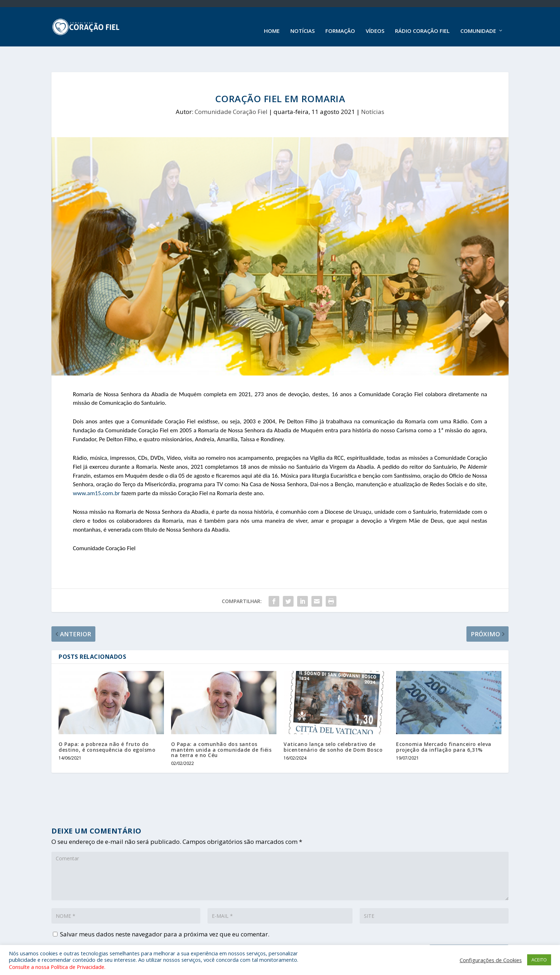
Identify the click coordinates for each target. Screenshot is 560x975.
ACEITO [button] (539, 960)
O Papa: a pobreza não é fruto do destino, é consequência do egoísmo (107, 727)
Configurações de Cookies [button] (491, 960)
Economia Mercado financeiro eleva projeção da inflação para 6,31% (444, 727)
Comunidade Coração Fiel (231, 92)
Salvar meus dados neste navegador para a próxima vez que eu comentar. (165, 915)
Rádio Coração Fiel (422, 23)
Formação (340, 23)
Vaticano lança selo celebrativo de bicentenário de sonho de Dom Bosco (333, 727)
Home (272, 23)
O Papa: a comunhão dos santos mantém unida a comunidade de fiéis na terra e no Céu (221, 730)
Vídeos (375, 23)
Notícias (302, 23)
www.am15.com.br (96, 474)
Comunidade (478, 23)
